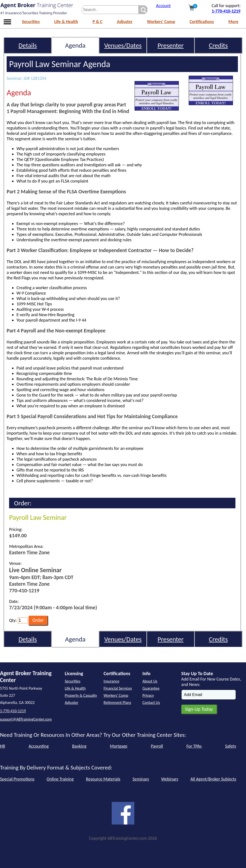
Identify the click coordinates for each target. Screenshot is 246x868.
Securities (31, 22)
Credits (218, 45)
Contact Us (151, 703)
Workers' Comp (161, 22)
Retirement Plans (117, 703)
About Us (150, 681)
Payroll (157, 746)
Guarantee (151, 688)
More (233, 22)
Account (163, 6)
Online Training (60, 779)
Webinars (170, 779)
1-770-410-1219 (226, 11)
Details (28, 45)
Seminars (141, 779)
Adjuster (125, 22)
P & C (97, 22)
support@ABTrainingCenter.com (26, 719)
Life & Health (66, 22)
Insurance (111, 681)
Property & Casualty (81, 695)
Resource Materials (103, 779)
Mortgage (119, 746)
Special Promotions (17, 779)
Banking (79, 746)
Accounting (39, 746)
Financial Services (118, 688)
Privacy (148, 695)
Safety (231, 746)
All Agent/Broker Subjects (213, 779)
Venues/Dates (123, 45)
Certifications (202, 22)
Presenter (171, 45)
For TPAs (194, 746)
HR (3, 746)
